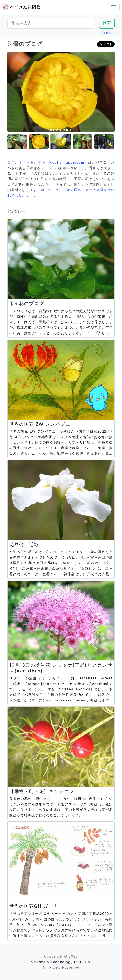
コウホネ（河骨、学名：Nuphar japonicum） (48, 162)
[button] (17, 142)
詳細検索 (107, 33)
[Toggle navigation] (114, 7)
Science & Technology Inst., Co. (61, 962)
